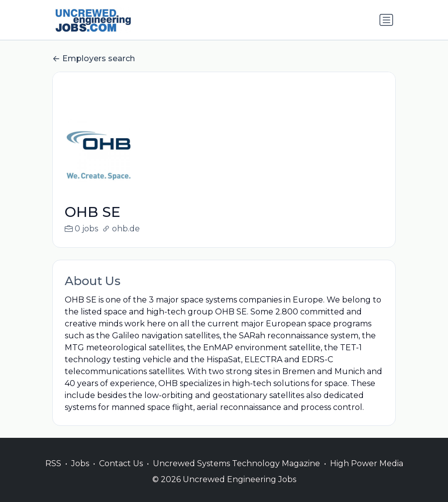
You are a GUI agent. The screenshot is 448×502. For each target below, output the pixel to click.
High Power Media (367, 475)
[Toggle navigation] (386, 20)
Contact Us (121, 475)
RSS (53, 475)
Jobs (80, 475)
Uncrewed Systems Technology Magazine (236, 475)
